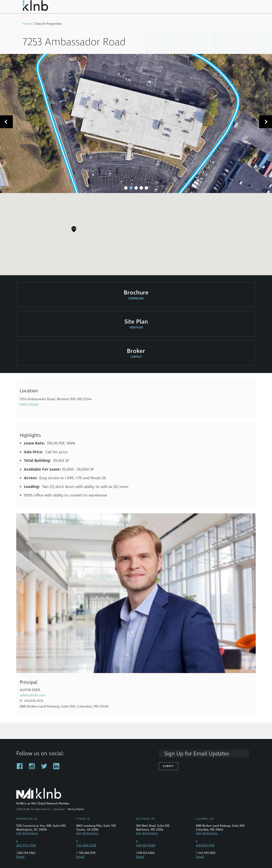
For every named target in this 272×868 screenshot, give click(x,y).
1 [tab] (126, 188)
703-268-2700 (86, 846)
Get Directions (27, 833)
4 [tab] (141, 188)
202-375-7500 (26, 846)
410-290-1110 (205, 846)
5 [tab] (146, 188)
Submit (168, 766)
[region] (136, 232)
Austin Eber (30, 690)
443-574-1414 (34, 701)
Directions (29, 405)
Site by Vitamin (76, 809)
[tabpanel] (136, 123)
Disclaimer (59, 809)
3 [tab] (136, 188)
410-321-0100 (146, 846)
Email (20, 857)
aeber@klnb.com (32, 695)
